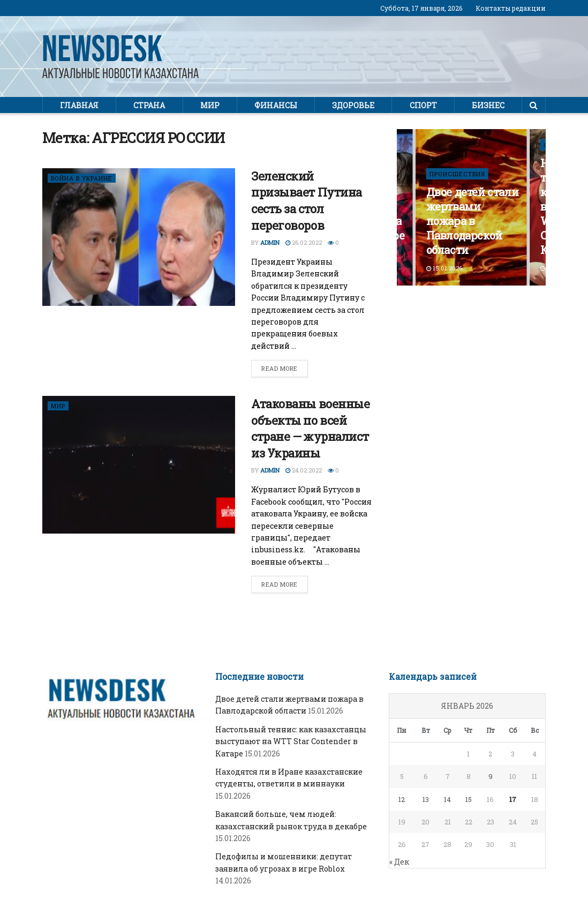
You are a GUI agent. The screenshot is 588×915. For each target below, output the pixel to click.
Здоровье (353, 105)
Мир (210, 105)
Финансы (276, 105)
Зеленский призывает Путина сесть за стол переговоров (307, 201)
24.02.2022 (304, 470)
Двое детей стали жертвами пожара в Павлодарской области (473, 221)
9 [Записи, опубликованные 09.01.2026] (491, 776)
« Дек (399, 862)
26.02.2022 (304, 242)
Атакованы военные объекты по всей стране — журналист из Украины (311, 428)
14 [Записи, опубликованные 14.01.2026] (447, 799)
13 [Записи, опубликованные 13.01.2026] (426, 799)
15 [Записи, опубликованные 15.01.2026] (469, 799)
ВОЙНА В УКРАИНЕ (82, 178)
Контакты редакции (511, 8)
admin (270, 242)
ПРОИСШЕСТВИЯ (457, 174)
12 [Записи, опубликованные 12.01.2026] (402, 799)
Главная (79, 105)
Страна (149, 105)
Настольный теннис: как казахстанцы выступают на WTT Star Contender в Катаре (291, 741)
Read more (280, 368)
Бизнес (488, 105)
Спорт (423, 105)
